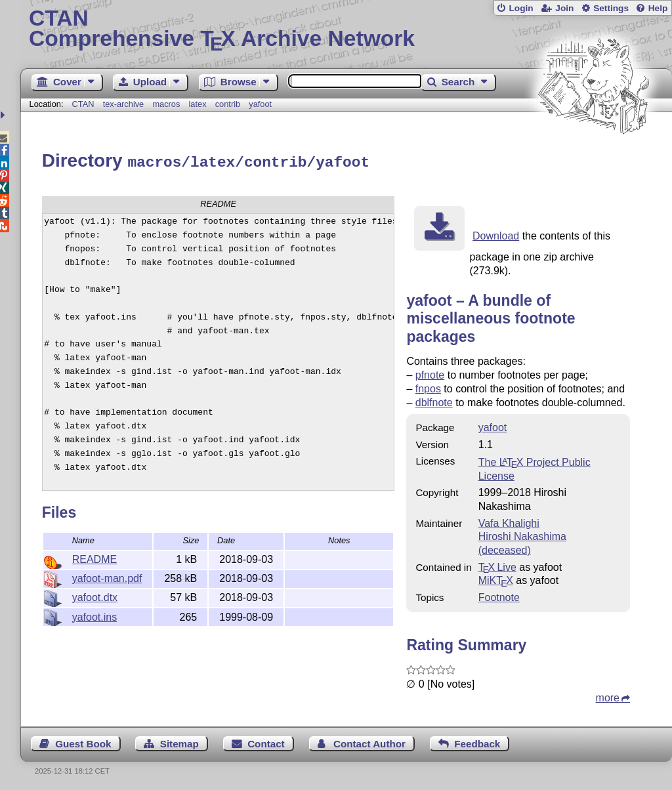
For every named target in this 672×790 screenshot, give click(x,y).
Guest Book (83, 742)
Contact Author (369, 742)
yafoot (260, 104)
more (608, 696)
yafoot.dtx (95, 595)
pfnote (430, 373)
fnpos (428, 387)
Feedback (477, 742)
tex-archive (124, 104)
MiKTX (496, 578)
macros (166, 104)
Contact (266, 742)
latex (198, 104)
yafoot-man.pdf (107, 576)
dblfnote (434, 401)
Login (521, 8)
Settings (611, 8)
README (94, 557)
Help (658, 8)
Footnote (499, 595)
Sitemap (179, 742)
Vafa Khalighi (509, 521)
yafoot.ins (94, 615)
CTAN (83, 104)
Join (564, 8)
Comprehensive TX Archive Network (346, 30)
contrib (228, 104)
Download (496, 234)
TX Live (497, 565)
